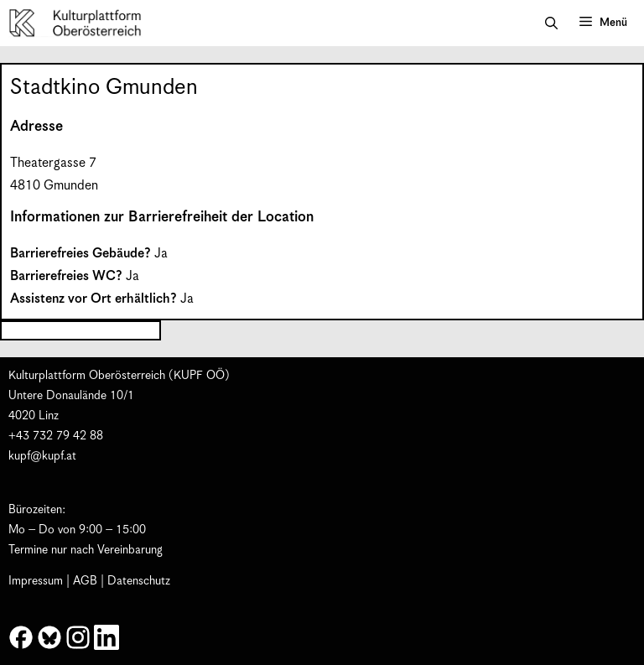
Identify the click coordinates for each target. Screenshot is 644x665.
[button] (551, 23)
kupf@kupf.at (42, 456)
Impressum (36, 581)
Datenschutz (139, 581)
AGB (85, 581)
